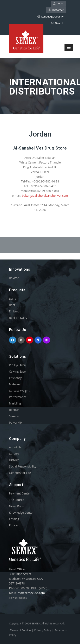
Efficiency (15, 378)
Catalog (14, 519)
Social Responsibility (23, 466)
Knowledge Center (21, 513)
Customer (56, 10)
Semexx (14, 416)
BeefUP (14, 410)
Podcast (14, 525)
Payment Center (20, 493)
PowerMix (16, 423)
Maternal (15, 384)
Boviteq (14, 278)
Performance (18, 397)
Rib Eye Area (17, 365)
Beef (12, 305)
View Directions (18, 598)
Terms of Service (20, 630)
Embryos (15, 311)
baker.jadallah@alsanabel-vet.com (45, 196)
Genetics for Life (20, 473)
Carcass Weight (19, 391)
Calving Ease (17, 371)
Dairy (13, 299)
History (14, 460)
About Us (15, 447)
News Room (17, 506)
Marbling (15, 403)
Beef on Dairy (18, 318)
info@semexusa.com (31, 593)
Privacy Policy (43, 630)
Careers (14, 454)
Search (57, 23)
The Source (17, 500)
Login (58, 3)
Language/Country (50, 17)
